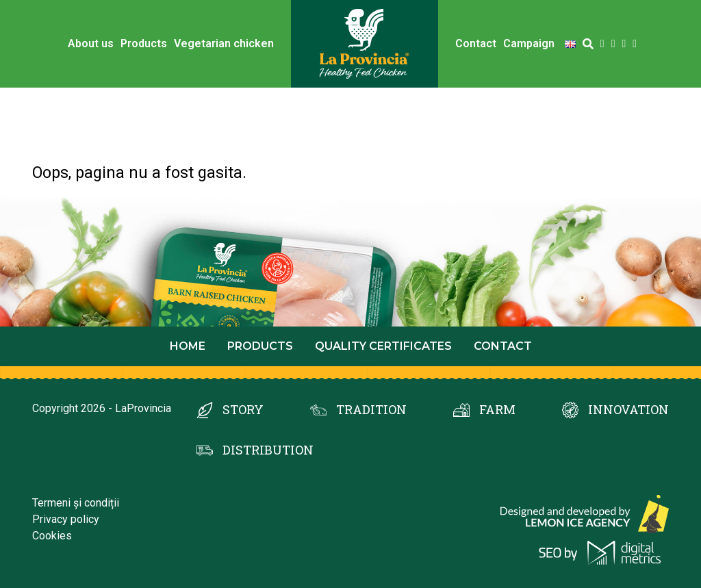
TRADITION (371, 409)
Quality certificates (383, 346)
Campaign (529, 43)
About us (91, 43)
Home (188, 346)
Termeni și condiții (76, 503)
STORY (243, 409)
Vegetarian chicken (224, 43)
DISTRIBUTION (268, 450)
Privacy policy (66, 519)
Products (144, 43)
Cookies (52, 536)
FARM (497, 409)
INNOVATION (628, 409)
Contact (476, 43)
